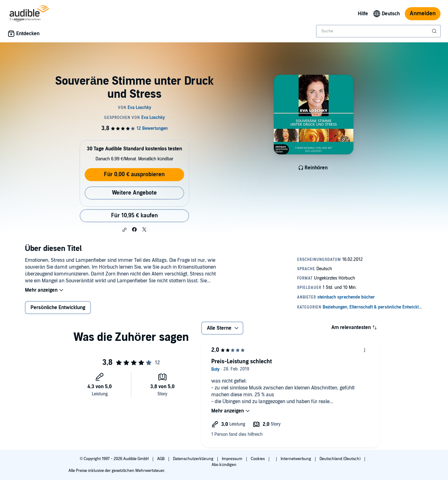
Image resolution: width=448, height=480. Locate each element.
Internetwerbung (296, 459)
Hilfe (363, 14)
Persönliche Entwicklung (58, 308)
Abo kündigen (224, 465)
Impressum (233, 459)
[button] (124, 230)
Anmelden (423, 14)
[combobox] (378, 31)
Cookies (258, 459)
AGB (161, 459)
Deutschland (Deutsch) (341, 459)
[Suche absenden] (435, 31)
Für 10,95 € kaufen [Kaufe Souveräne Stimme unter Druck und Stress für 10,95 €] (134, 216)
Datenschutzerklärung (194, 459)
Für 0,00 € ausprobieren (134, 174)
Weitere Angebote (134, 193)
